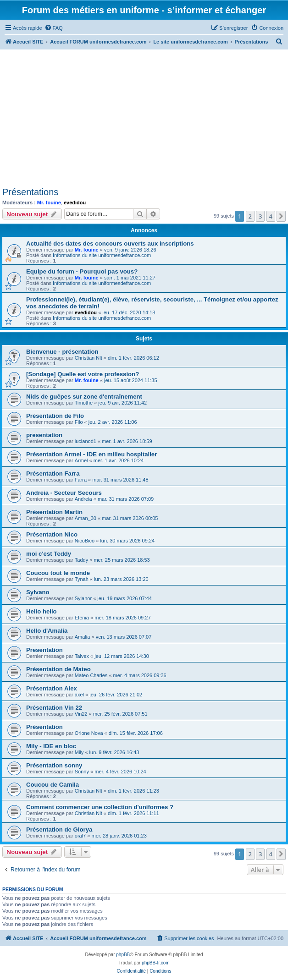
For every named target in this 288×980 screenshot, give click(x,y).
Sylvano (38, 592)
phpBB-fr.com (156, 963)
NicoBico (85, 541)
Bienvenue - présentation (62, 352)
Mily (79, 752)
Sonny (82, 772)
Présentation (44, 727)
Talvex (82, 656)
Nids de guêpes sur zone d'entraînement (84, 397)
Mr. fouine (49, 203)
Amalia (83, 637)
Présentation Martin (54, 512)
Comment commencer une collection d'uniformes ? (100, 807)
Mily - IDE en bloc (51, 746)
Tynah (82, 579)
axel (79, 695)
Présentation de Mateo (58, 669)
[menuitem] (54, 28)
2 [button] (250, 216)
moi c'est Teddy (49, 554)
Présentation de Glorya (59, 829)
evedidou (75, 203)
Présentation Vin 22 (54, 708)
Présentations (30, 192)
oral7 (80, 836)
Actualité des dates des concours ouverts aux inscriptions (110, 244)
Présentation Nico (52, 534)
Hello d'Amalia (47, 631)
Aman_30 (86, 518)
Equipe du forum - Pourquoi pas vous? (82, 271)
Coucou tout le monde (58, 573)
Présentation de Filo (55, 416)
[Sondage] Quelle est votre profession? (83, 374)
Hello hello (42, 611)
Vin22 (81, 714)
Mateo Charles (91, 675)
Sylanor (83, 598)
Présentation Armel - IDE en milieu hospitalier (91, 454)
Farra (81, 480)
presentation (44, 435)
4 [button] (271, 216)
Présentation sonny (54, 765)
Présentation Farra (53, 474)
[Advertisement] (143, 118)
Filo (79, 422)
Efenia (82, 618)
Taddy (81, 560)
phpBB (123, 955)
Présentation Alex (52, 688)
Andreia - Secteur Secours (64, 493)
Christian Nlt (89, 358)
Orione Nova (89, 733)
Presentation (44, 650)
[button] (281, 216)
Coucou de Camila (53, 785)
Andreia (83, 499)
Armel (81, 460)
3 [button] (260, 216)
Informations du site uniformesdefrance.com (102, 255)
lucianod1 (86, 441)
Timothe (84, 403)
